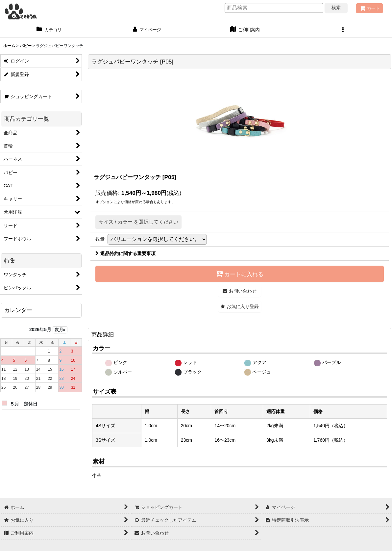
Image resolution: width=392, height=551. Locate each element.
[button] (343, 30)
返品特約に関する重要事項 (125, 253)
